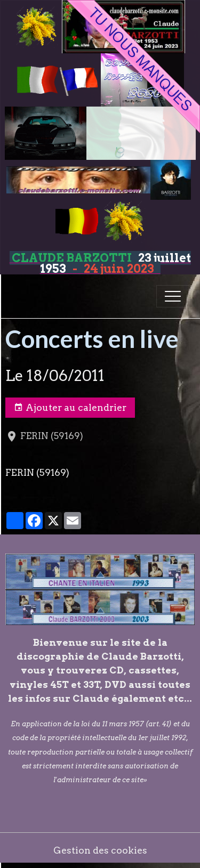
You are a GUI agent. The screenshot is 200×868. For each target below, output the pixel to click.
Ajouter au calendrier (70, 408)
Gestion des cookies (100, 850)
